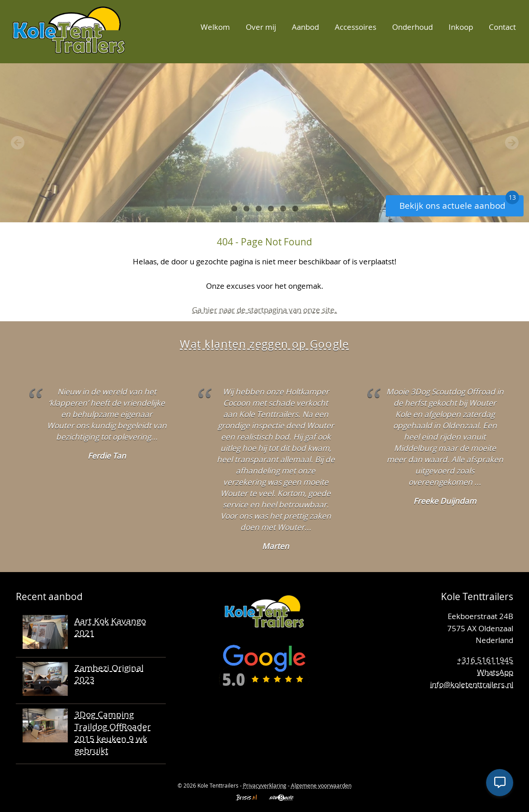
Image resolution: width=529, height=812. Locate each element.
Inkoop (461, 27)
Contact (502, 27)
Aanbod (305, 27)
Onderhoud (412, 27)
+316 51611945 (485, 660)
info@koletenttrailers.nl (472, 684)
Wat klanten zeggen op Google (264, 344)
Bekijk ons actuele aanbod (459, 203)
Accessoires (356, 27)
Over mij (261, 27)
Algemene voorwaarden (321, 785)
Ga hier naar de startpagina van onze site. (264, 310)
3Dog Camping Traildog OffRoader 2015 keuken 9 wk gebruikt (113, 732)
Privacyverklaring (265, 785)
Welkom (215, 27)
